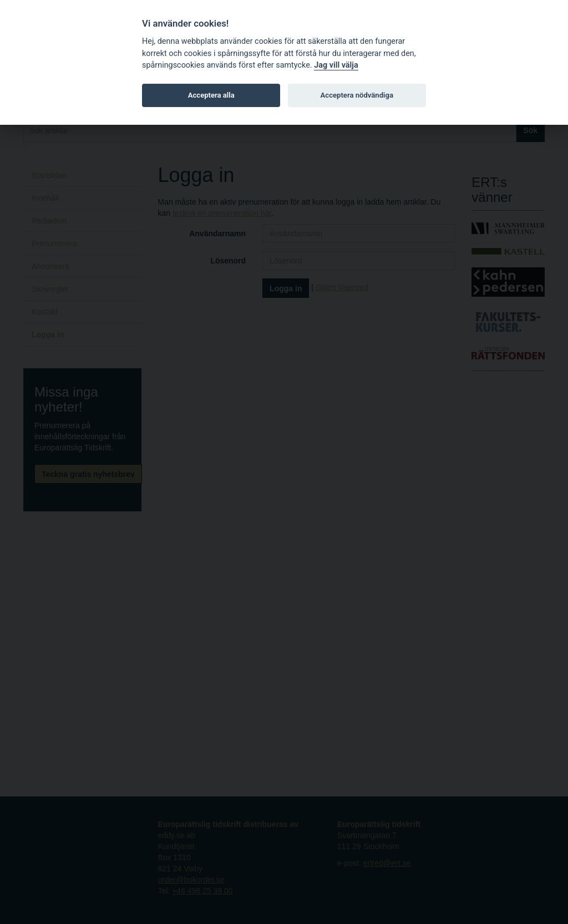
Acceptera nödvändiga (357, 95)
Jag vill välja (336, 65)
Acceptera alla (211, 95)
